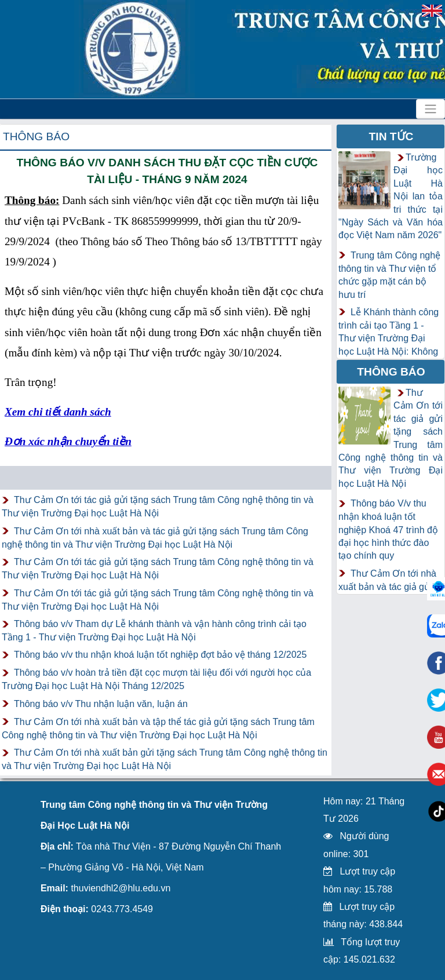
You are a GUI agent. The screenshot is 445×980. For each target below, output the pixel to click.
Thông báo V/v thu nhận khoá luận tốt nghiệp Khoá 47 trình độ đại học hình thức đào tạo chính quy (388, 529)
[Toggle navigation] (431, 109)
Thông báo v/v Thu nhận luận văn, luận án (101, 704)
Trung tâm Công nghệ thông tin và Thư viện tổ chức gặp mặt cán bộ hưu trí (389, 275)
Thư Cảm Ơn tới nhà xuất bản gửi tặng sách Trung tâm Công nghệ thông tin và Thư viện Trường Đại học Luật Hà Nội (165, 759)
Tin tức (391, 136)
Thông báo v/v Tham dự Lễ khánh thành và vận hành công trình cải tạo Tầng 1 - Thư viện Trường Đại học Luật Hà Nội (154, 631)
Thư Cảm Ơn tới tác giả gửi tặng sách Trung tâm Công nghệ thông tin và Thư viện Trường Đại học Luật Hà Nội (158, 507)
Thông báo (36, 136)
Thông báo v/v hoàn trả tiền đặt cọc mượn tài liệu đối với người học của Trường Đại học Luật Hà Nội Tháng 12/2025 (156, 679)
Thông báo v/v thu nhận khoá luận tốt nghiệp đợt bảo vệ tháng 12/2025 (160, 655)
